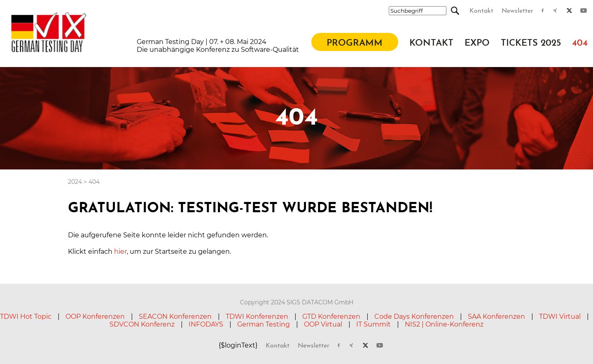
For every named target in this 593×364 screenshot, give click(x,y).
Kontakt (481, 11)
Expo (477, 43)
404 (580, 43)
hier (120, 252)
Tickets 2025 (531, 43)
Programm (355, 43)
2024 (75, 182)
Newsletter (517, 11)
